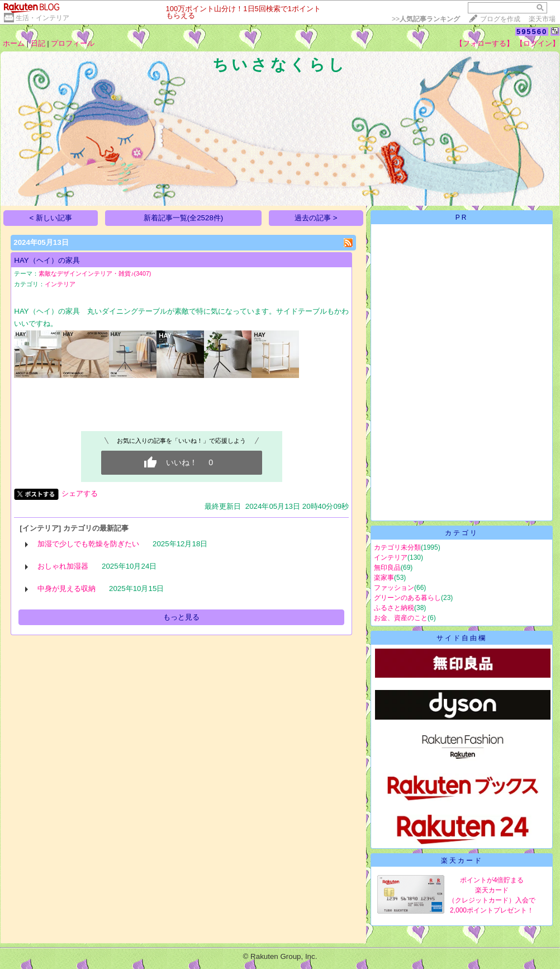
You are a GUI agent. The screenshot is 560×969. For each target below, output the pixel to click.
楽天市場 (542, 19)
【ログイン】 (538, 43)
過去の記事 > (316, 218)
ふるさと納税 (394, 608)
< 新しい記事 (51, 218)
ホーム (14, 43)
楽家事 (384, 578)
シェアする (80, 493)
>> (426, 19)
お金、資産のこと (401, 618)
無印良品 (387, 568)
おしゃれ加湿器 (63, 566)
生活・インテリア (42, 18)
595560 (532, 32)
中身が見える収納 (67, 589)
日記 (38, 43)
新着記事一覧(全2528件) (184, 218)
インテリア (60, 284)
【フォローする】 (485, 43)
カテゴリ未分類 (397, 547)
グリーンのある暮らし (407, 598)
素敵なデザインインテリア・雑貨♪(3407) (95, 273)
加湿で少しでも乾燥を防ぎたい (88, 544)
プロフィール (73, 43)
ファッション (394, 588)
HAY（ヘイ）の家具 (47, 260)
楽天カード (462, 861)
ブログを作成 (500, 19)
